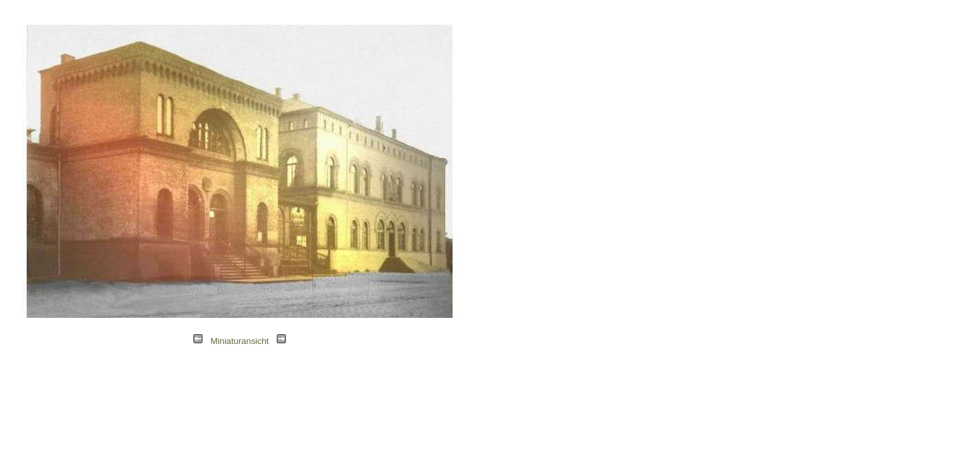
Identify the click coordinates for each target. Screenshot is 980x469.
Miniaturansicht (240, 341)
